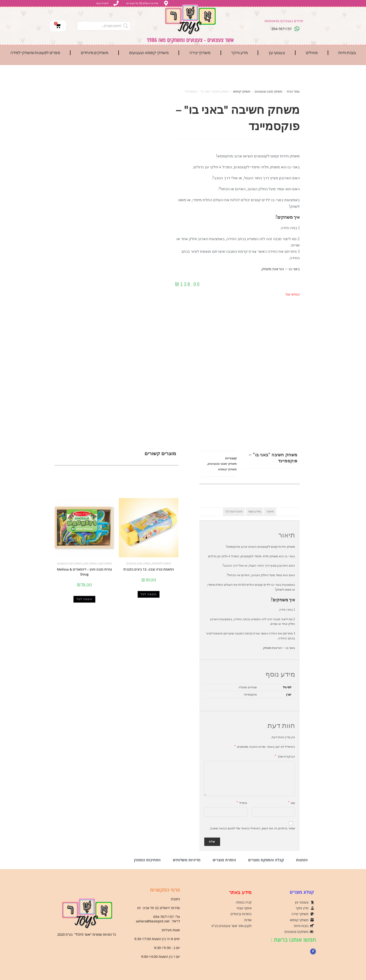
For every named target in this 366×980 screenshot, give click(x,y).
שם (292, 803)
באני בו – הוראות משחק (281, 269)
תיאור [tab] (270, 511)
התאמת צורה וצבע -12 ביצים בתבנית (149, 569)
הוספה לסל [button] (149, 594)
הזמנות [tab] (302, 860)
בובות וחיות (347, 53)
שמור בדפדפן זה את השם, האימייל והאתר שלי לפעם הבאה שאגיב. (252, 828)
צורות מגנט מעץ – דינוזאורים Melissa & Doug (84, 572)
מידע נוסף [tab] (255, 511)
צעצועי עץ (277, 53)
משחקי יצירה (200, 53)
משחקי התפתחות (161, 563)
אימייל (242, 803)
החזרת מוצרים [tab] (224, 860)
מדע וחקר (239, 53)
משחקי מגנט (105, 563)
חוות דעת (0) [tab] (234, 511)
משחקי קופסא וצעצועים (149, 53)
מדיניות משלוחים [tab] (187, 860)
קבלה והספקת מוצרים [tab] (266, 860)
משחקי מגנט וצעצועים (269, 91)
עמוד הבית (293, 91)
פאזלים (312, 53)
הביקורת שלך (285, 756)
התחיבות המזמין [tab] (147, 860)
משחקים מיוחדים (95, 53)
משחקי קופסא (242, 91)
